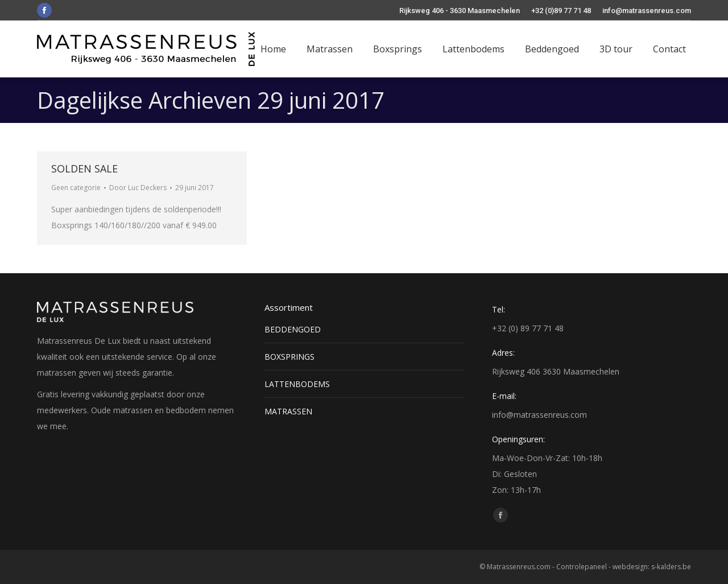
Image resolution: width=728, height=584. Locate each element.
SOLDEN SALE (84, 168)
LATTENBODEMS (297, 384)
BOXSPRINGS (289, 357)
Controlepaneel (582, 567)
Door (138, 188)
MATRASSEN (288, 411)
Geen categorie (76, 188)
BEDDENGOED (293, 329)
